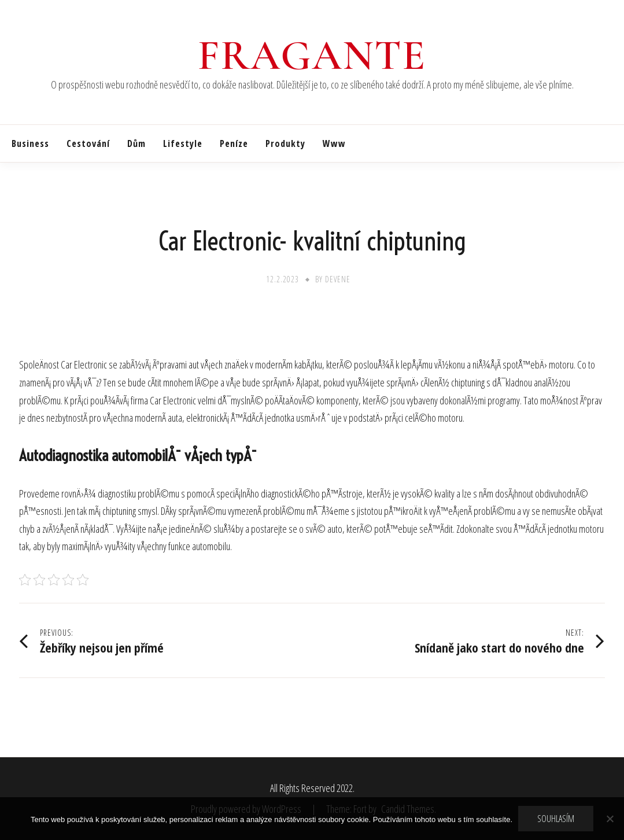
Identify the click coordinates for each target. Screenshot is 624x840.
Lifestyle (183, 143)
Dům (136, 143)
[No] (610, 819)
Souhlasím (556, 819)
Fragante (312, 56)
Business (30, 143)
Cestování (88, 143)
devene (338, 279)
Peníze (234, 143)
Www (334, 143)
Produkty (285, 143)
